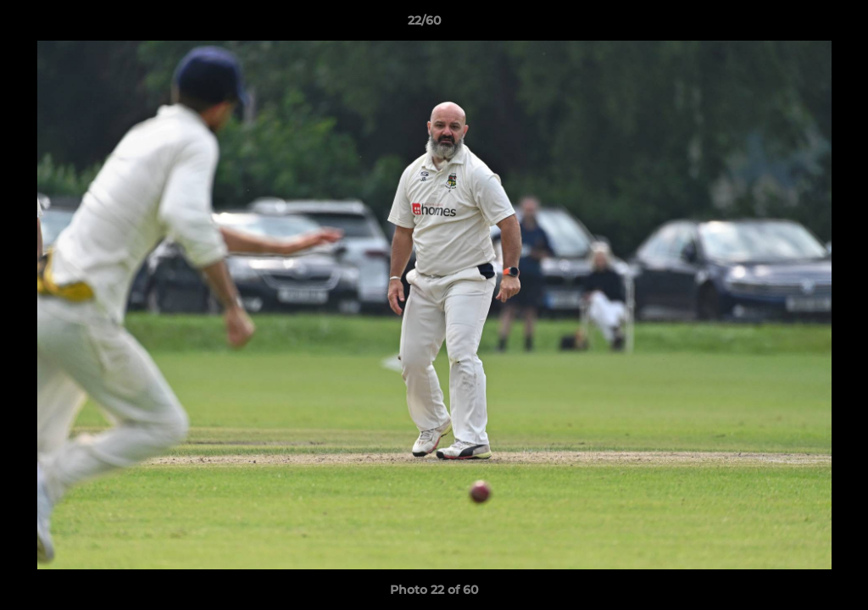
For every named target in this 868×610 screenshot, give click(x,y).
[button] (797, 25)
